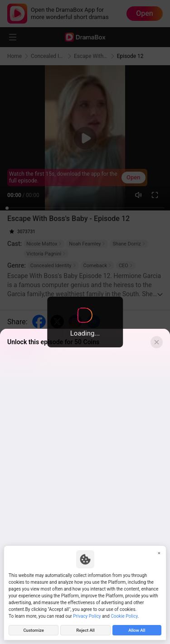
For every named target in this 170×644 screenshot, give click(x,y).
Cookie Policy (124, 616)
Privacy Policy (87, 616)
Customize (34, 630)
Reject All (85, 630)
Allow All (137, 630)
